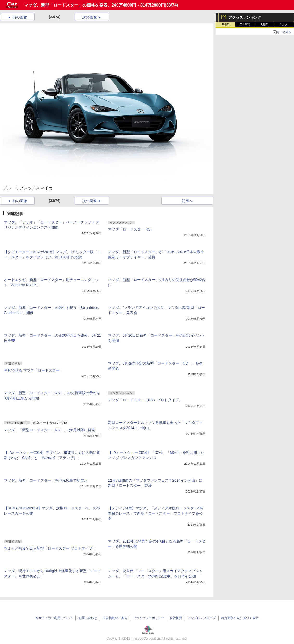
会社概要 (176, 618)
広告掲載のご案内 (115, 618)
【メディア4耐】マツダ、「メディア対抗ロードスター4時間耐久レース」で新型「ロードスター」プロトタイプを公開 (156, 513)
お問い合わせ (88, 618)
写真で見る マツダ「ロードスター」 (34, 370)
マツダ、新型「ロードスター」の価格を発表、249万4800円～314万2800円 (95, 5)
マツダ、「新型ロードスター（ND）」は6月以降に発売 (49, 430)
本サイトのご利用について (54, 618)
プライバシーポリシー (149, 618)
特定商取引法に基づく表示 (240, 618)
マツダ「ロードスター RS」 (131, 229)
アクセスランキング (245, 17)
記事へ (187, 201)
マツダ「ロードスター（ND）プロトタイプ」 (145, 400)
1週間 (265, 24)
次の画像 (90, 17)
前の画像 (20, 17)
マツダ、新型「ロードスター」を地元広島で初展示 (46, 480)
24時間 (245, 24)
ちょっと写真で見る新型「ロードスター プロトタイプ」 (50, 548)
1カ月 (284, 24)
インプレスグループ (202, 618)
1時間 (226, 24)
